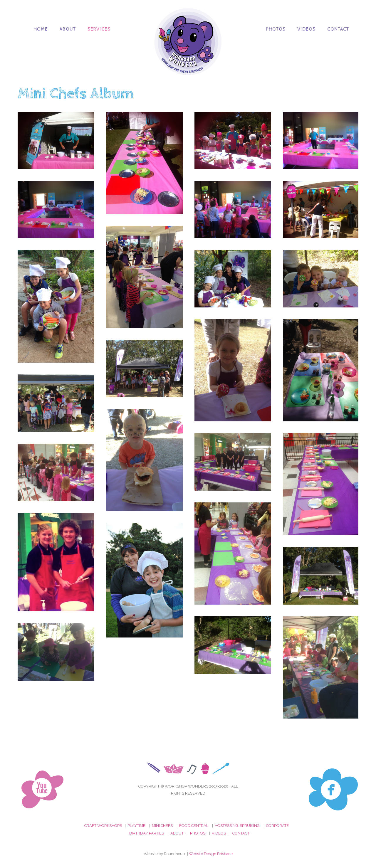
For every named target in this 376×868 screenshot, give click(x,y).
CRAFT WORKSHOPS (103, 826)
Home (41, 29)
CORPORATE (277, 826)
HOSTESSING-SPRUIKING (237, 826)
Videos (306, 29)
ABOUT (177, 833)
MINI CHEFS (162, 826)
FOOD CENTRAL (194, 826)
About (68, 29)
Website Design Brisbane (211, 854)
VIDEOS (219, 833)
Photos (276, 29)
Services (99, 29)
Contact (338, 29)
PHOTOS (198, 833)
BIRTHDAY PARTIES (147, 833)
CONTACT (241, 833)
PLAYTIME (136, 826)
